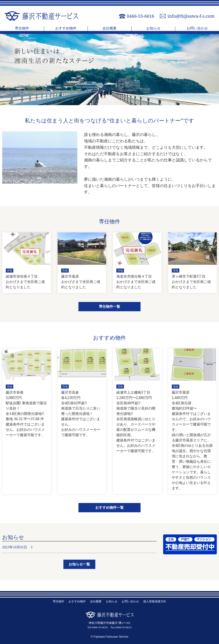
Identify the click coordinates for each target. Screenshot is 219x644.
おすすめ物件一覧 (109, 508)
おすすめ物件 (66, 28)
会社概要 (109, 28)
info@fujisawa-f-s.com (191, 16)
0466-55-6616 (141, 16)
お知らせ (153, 28)
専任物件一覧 (109, 307)
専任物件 (22, 28)
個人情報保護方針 (155, 601)
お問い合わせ (197, 28)
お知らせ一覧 (79, 564)
